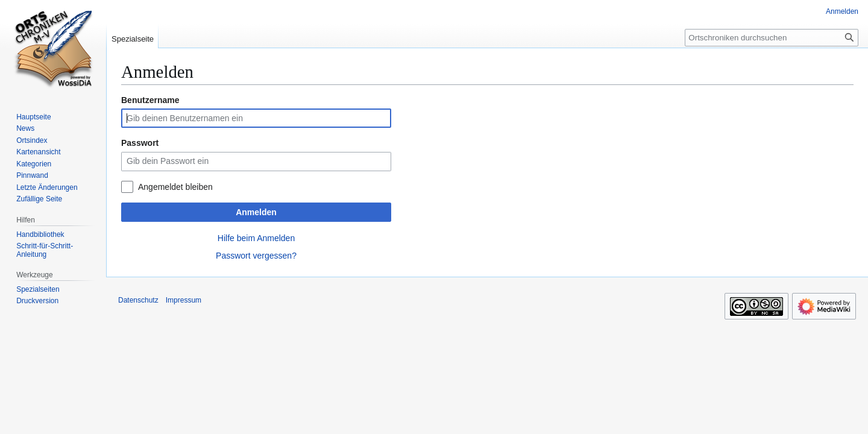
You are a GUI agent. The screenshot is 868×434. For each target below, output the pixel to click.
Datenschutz (138, 300)
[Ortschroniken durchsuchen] (772, 38)
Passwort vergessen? (256, 256)
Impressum (184, 300)
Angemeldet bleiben (175, 187)
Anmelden (256, 212)
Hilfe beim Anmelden (256, 238)
